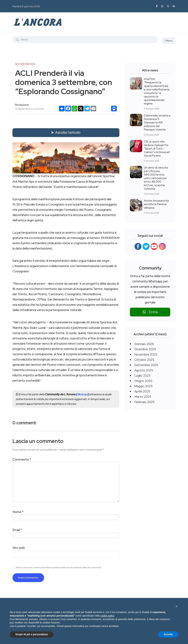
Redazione (22, 105)
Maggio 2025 (143, 386)
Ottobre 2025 (144, 360)
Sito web (19, 548)
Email (17, 530)
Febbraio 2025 (144, 402)
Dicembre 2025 (145, 349)
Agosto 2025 (144, 370)
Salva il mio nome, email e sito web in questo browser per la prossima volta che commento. (59, 567)
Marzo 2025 (143, 397)
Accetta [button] (168, 634)
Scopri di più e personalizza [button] (32, 634)
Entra (150, 312)
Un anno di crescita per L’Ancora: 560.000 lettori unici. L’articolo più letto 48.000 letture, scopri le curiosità (156, 178)
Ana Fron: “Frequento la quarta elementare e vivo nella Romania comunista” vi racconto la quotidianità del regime (157, 91)
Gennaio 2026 (144, 344)
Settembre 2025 (146, 365)
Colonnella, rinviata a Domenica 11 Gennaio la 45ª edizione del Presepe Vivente (157, 123)
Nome (18, 512)
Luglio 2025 (142, 375)
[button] (177, 606)
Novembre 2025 (146, 354)
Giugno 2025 (143, 381)
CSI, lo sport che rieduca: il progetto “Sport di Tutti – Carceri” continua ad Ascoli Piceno (157, 149)
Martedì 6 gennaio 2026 (26, 6)
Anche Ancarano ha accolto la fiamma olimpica (156, 204)
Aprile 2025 (142, 391)
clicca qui (82, 394)
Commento (22, 459)
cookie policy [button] (107, 616)
